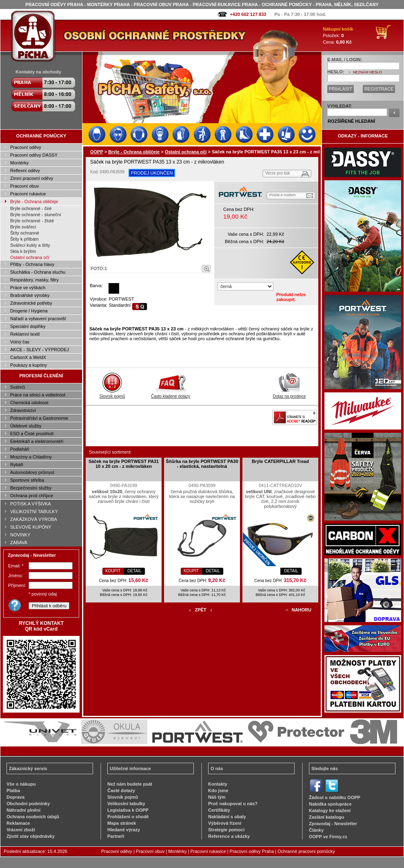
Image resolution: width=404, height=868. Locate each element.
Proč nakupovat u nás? (233, 804)
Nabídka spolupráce (330, 804)
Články (316, 830)
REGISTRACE (379, 89)
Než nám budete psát (130, 784)
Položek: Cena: (338, 35)
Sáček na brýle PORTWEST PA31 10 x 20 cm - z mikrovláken (124, 464)
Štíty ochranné (25, 233)
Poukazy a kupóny (29, 365)
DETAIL (134, 571)
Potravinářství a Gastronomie (39, 418)
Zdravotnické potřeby (31, 303)
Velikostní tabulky (126, 804)
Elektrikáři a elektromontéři (37, 441)
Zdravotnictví (23, 410)
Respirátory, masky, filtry (34, 280)
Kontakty (218, 784)
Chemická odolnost (29, 403)
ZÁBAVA (19, 542)
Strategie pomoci (226, 830)
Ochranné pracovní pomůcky (306, 851)
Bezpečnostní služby (31, 488)
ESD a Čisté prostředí (32, 434)
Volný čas (20, 342)
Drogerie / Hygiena (29, 311)
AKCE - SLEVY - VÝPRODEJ (40, 350)
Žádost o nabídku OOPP (335, 797)
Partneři (116, 836)
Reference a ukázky (229, 836)
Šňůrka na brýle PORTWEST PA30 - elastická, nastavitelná (202, 464)
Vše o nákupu (21, 784)
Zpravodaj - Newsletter (333, 824)
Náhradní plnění (23, 810)
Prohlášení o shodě (128, 817)
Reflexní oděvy (25, 170)
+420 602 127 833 (248, 14)
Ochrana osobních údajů (33, 817)
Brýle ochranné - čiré (31, 208)
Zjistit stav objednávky (31, 836)
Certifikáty (219, 810)
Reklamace (18, 823)
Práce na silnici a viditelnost (38, 395)
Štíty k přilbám (24, 239)
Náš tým (217, 797)
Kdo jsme (218, 790)
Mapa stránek (122, 823)
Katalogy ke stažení (330, 810)
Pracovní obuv (24, 186)
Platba (13, 790)
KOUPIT (113, 571)
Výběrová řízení (225, 823)
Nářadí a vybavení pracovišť (38, 319)
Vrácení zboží (21, 830)
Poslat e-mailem (283, 195)
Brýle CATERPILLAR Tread (280, 461)
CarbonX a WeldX (28, 357)
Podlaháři (20, 449)
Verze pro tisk (278, 173)
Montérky (19, 163)
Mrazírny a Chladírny (31, 457)
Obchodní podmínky (28, 804)
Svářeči (18, 387)
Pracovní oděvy (26, 147)
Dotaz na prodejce (289, 394)
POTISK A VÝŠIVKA (31, 504)
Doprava (16, 797)
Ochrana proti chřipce (32, 496)
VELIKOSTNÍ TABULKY (34, 511)
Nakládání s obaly (227, 817)
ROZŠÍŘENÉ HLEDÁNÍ (351, 121)
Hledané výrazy (124, 830)
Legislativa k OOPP (128, 810)
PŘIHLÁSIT (341, 89)
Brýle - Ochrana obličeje (34, 201)
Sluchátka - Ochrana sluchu (38, 272)
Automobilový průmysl (32, 472)
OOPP (97, 152)
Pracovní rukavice (28, 194)
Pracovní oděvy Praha (252, 851)
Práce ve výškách (28, 288)
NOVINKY (20, 535)
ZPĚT (200, 610)
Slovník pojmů (112, 394)
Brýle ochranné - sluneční (36, 215)
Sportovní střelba (27, 480)
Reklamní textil (25, 334)
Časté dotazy (121, 790)
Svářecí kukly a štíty (30, 245)
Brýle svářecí (23, 227)
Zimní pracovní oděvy (32, 178)
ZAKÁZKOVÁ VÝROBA (34, 519)
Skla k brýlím (23, 251)
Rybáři (17, 465)
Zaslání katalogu (326, 817)
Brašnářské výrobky (30, 295)
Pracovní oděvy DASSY (34, 155)
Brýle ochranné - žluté (32, 221)
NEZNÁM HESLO (367, 72)
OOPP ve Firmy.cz (328, 837)
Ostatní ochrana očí (30, 257)
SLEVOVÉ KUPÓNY (31, 527)
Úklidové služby (26, 426)
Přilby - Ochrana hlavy (32, 264)
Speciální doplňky (28, 326)
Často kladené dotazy (171, 394)
